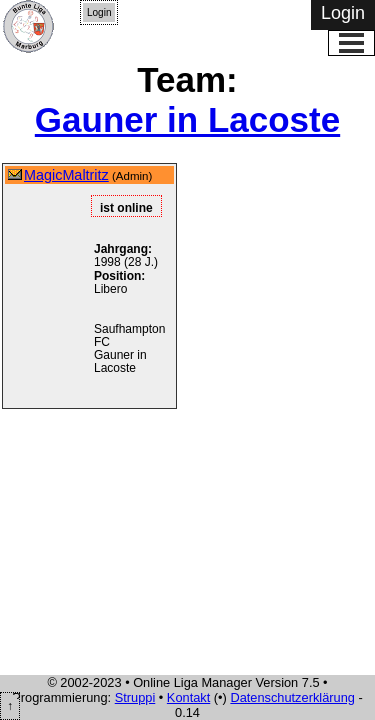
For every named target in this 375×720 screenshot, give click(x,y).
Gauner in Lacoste (187, 119)
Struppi (135, 697)
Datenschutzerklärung (292, 697)
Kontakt (188, 697)
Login (99, 12)
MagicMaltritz (66, 175)
